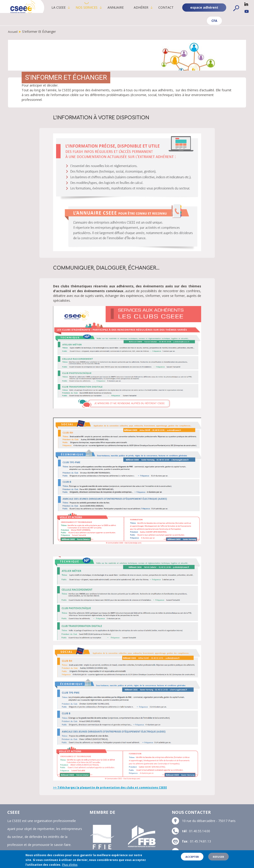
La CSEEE (65, 7)
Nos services (93, 7)
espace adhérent (225, 21)
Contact (172, 7)
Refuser (218, 858)
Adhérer (147, 7)
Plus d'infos (70, 866)
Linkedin (246, 4)
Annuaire (122, 7)
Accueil (13, 34)
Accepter (192, 858)
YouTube (247, 11)
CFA (185, 23)
